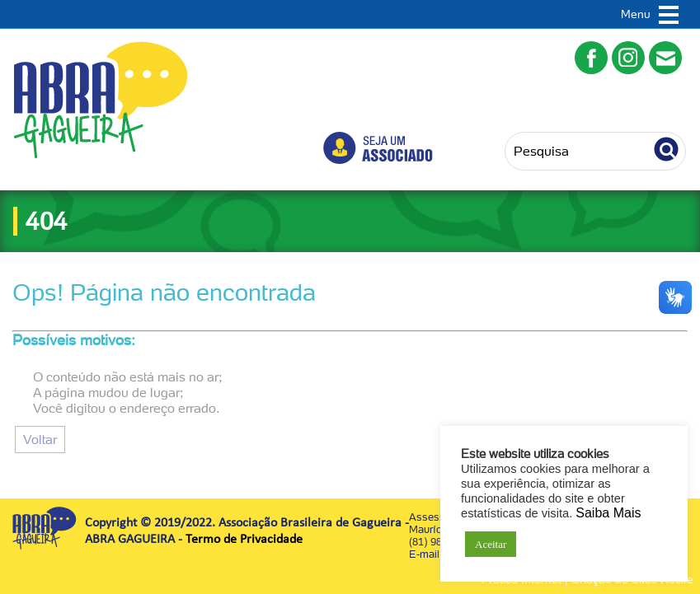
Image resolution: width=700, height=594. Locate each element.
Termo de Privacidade (244, 540)
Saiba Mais (608, 513)
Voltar (40, 440)
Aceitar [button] (491, 544)
